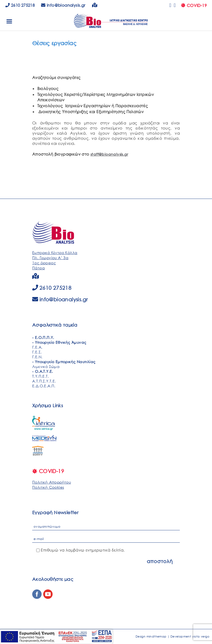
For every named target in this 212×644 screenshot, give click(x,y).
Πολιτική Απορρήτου (52, 482)
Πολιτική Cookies (48, 487)
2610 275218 (20, 5)
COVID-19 (194, 5)
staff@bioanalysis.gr (109, 154)
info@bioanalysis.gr (64, 299)
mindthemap (157, 636)
